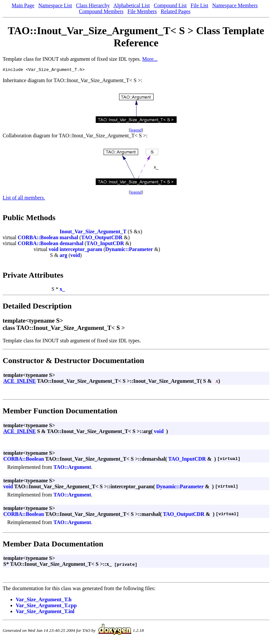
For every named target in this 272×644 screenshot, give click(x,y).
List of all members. (24, 199)
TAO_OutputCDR (102, 238)
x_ (62, 290)
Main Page (23, 5)
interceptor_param (81, 250)
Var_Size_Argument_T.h (44, 600)
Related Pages (176, 11)
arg (63, 256)
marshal (69, 238)
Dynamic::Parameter (129, 250)
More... (150, 59)
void (53, 250)
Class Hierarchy (93, 5)
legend (136, 131)
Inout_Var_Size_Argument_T (93, 232)
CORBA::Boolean (38, 238)
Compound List (170, 5)
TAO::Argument (72, 468)
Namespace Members (235, 5)
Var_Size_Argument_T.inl (45, 612)
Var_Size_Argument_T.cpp (46, 606)
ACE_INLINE (20, 382)
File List (199, 5)
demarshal (71, 244)
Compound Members (101, 11)
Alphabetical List (132, 5)
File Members (142, 11)
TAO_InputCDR (105, 244)
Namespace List (55, 5)
